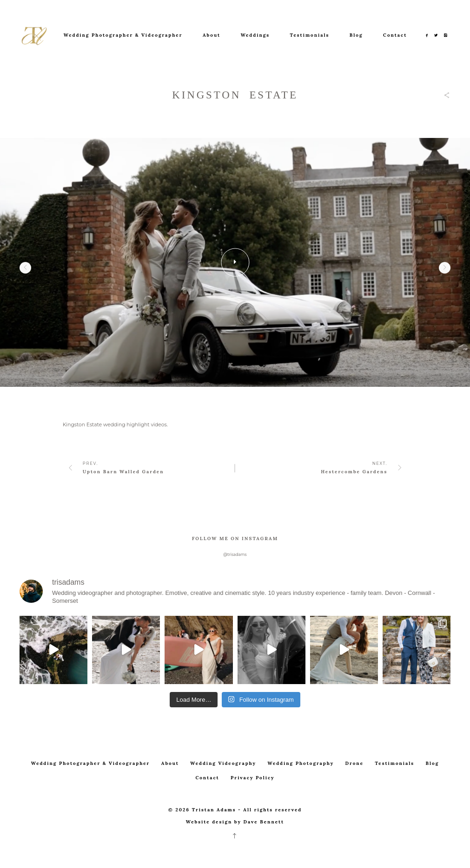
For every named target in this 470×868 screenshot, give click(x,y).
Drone (354, 763)
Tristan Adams (214, 810)
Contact (395, 35)
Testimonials (310, 35)
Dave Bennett (264, 822)
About (212, 35)
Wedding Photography (301, 763)
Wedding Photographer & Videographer (123, 35)
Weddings (255, 35)
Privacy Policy (253, 778)
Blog (356, 35)
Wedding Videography (223, 763)
